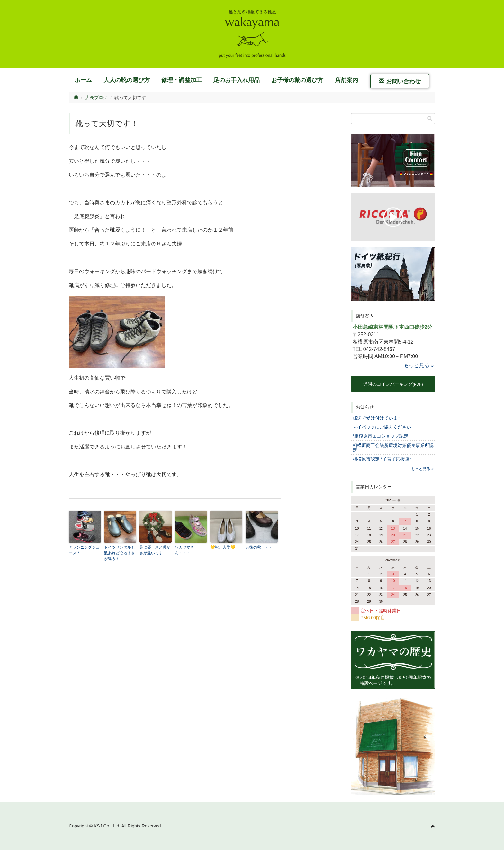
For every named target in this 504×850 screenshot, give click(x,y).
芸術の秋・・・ (259, 547)
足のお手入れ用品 (237, 80)
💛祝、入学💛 (223, 547)
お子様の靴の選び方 (297, 80)
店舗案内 (346, 80)
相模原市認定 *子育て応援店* (382, 459)
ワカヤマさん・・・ (184, 550)
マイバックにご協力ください (382, 427)
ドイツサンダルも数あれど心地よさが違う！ (120, 553)
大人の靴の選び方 (127, 80)
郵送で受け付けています (377, 418)
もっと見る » (419, 365)
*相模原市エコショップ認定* (381, 436)
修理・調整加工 (182, 80)
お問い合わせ (400, 81)
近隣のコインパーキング (393, 384)
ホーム (83, 80)
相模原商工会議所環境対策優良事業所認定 (393, 448)
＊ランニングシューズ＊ (84, 550)
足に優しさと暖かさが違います (155, 550)
